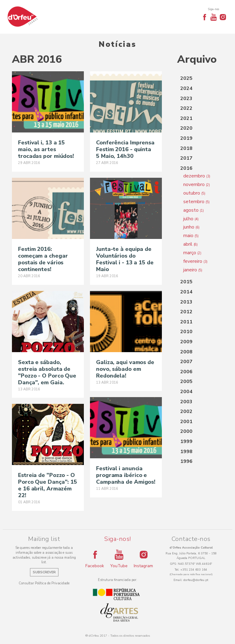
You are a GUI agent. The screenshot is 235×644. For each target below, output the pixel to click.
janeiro (193, 270)
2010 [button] (186, 332)
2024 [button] (186, 88)
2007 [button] (186, 362)
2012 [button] (186, 312)
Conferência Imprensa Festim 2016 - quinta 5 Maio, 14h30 (125, 149)
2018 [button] (186, 148)
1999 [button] (186, 441)
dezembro (197, 176)
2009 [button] (186, 342)
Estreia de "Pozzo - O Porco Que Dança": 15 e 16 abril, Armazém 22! (48, 485)
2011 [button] (186, 322)
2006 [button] (186, 372)
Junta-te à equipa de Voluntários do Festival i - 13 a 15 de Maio (125, 259)
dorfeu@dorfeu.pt (196, 580)
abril (190, 244)
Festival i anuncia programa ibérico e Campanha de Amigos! (126, 475)
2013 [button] (186, 302)
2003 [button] (186, 402)
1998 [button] (186, 452)
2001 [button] (186, 422)
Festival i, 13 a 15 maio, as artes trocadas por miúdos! (46, 149)
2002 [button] (186, 411)
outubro (194, 193)
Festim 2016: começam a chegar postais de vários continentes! (43, 259)
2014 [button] (186, 292)
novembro (197, 184)
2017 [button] (186, 158)
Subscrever (44, 572)
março (192, 253)
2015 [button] (186, 282)
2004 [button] (186, 392)
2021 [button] (186, 118)
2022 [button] (186, 108)
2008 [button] (186, 352)
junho (191, 227)
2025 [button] (186, 78)
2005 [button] (186, 382)
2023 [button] (186, 99)
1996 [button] (186, 461)
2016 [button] (186, 168)
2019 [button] (186, 138)
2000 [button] (186, 431)
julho (191, 219)
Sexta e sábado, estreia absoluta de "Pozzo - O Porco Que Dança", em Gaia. (47, 372)
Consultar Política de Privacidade (44, 583)
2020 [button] (186, 128)
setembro (196, 202)
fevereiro (195, 261)
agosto (194, 210)
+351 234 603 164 (194, 570)
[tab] (200, 79)
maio (191, 236)
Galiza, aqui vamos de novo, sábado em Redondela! (125, 369)
